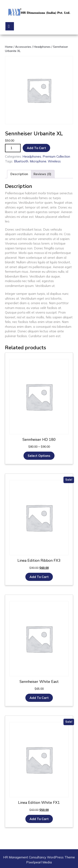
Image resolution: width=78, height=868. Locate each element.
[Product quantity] (13, 148)
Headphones (42, 47)
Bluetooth (21, 161)
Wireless (54, 161)
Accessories (23, 47)
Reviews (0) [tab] (42, 174)
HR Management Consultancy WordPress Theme (39, 857)
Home (9, 47)
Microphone (38, 161)
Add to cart (36, 148)
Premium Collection (56, 156)
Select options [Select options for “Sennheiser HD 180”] (39, 456)
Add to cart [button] (39, 577)
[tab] (10, 26)
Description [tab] (19, 174)
